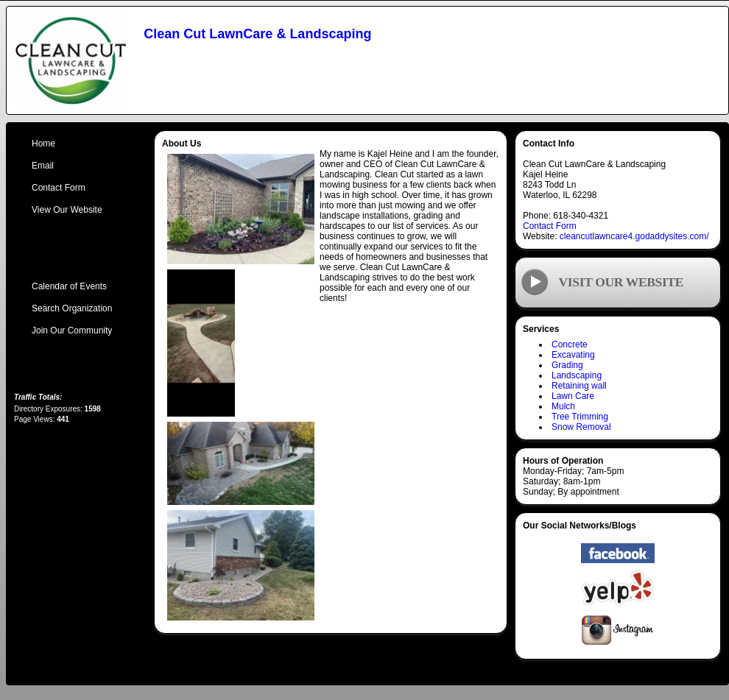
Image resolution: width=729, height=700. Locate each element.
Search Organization (72, 308)
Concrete (570, 344)
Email (43, 166)
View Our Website (67, 210)
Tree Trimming (580, 417)
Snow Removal (581, 427)
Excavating (573, 355)
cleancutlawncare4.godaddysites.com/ (634, 236)
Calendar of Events (69, 286)
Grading (567, 365)
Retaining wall (579, 386)
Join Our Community (72, 330)
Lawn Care (573, 396)
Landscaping (577, 375)
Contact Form (550, 226)
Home (43, 144)
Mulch (563, 406)
